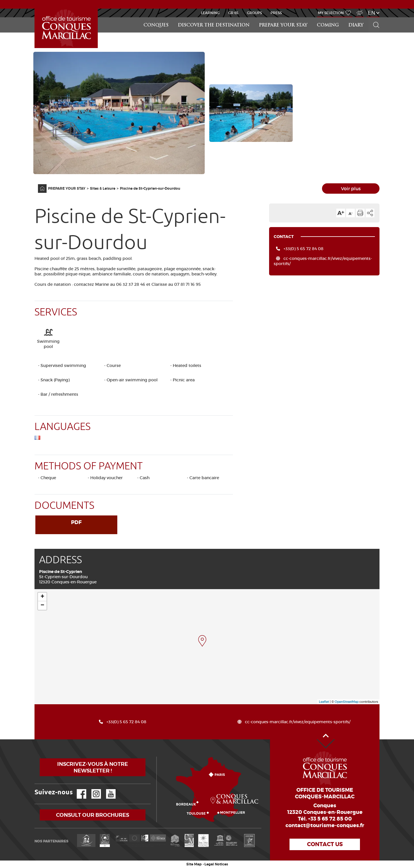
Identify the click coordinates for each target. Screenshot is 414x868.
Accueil (35, 9)
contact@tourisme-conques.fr (325, 825)
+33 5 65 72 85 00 (330, 819)
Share (370, 213)
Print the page (360, 213)
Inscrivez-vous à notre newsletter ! (93, 767)
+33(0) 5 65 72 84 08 (303, 249)
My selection (331, 13)
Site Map (194, 864)
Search (374, 17)
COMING (328, 25)
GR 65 (233, 13)
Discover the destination (214, 25)
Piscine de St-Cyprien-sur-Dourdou (150, 189)
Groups (254, 13)
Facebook (78, 789)
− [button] (42, 606)
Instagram (92, 789)
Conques (156, 25)
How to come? (158, 757)
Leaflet (324, 702)
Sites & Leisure (103, 189)
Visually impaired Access (359, 10)
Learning (210, 13)
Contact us (325, 844)
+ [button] (42, 597)
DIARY (356, 25)
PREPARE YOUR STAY (283, 25)
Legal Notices (216, 864)
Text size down (350, 213)
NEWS (207, 4)
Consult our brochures (93, 815)
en (371, 13)
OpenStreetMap (347, 702)
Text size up (341, 213)
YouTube (107, 789)
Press (276, 13)
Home (39, 184)
